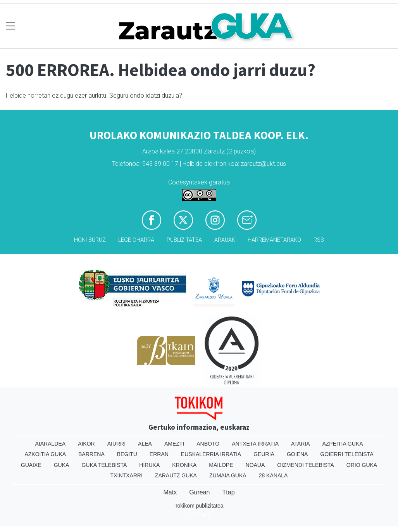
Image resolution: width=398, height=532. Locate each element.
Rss (319, 240)
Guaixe (31, 465)
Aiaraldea (50, 444)
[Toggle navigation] (11, 26)
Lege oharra (136, 240)
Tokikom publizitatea (199, 506)
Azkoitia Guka (45, 454)
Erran (159, 454)
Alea (145, 444)
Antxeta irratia (255, 444)
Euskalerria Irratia (211, 454)
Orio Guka (362, 465)
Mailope (221, 465)
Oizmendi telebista (306, 465)
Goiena (297, 454)
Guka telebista (104, 465)
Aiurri (116, 444)
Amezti (174, 444)
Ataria (301, 444)
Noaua (255, 465)
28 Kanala (273, 475)
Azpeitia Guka (342, 444)
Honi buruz (90, 240)
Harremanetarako (274, 240)
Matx (170, 492)
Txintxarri (127, 475)
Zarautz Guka (176, 475)
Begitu (127, 454)
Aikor (86, 444)
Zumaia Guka (228, 475)
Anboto (208, 444)
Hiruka (149, 465)
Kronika (184, 465)
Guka (62, 465)
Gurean (199, 492)
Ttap (229, 492)
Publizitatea (184, 240)
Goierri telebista (347, 454)
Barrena (91, 454)
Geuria (264, 454)
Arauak (225, 240)
